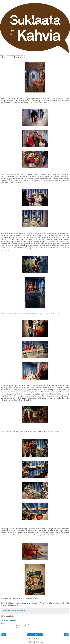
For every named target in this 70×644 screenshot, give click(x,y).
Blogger (40, 642)
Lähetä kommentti (8, 620)
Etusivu (35, 635)
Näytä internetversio (35, 639)
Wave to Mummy (16, 628)
